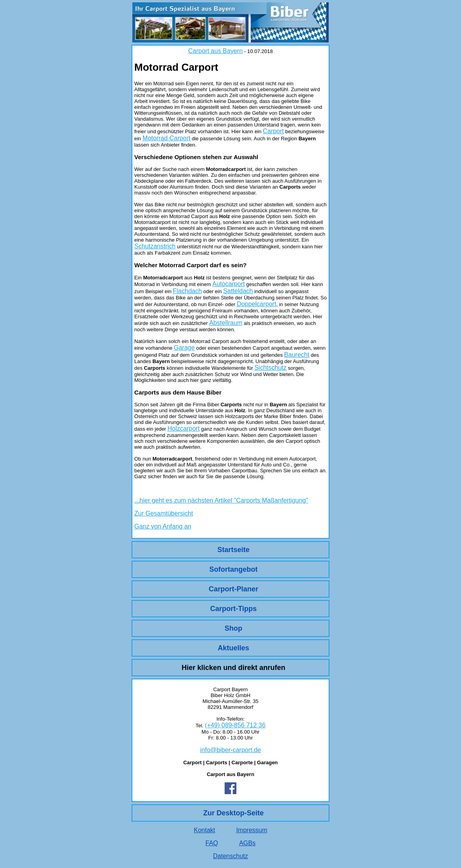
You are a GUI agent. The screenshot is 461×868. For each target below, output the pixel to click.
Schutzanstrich (155, 246)
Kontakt (204, 830)
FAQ (212, 843)
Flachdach (187, 291)
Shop (233, 628)
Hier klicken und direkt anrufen (233, 668)
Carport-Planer (233, 589)
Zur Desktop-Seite (233, 813)
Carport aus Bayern (215, 51)
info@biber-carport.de (231, 750)
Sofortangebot (233, 569)
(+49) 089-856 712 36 (235, 725)
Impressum (252, 830)
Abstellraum (226, 323)
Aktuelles (233, 648)
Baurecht (297, 355)
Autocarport (229, 284)
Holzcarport (184, 428)
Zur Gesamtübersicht (164, 513)
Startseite (233, 550)
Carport (273, 131)
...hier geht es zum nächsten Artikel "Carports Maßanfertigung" (221, 500)
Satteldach (238, 291)
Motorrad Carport (166, 138)
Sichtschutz (271, 368)
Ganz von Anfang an (163, 526)
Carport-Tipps (233, 609)
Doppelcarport (257, 304)
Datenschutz (231, 856)
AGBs (247, 843)
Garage (184, 348)
